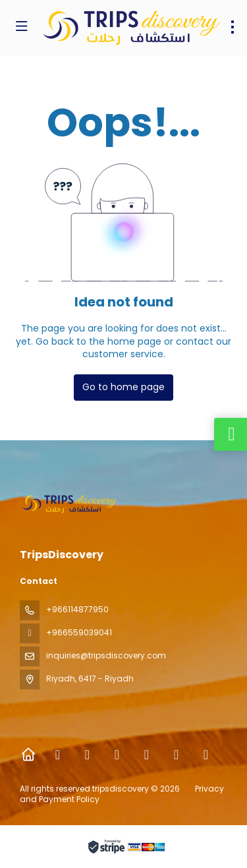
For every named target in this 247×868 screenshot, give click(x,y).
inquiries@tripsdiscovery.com (106, 655)
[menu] (233, 27)
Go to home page (123, 387)
